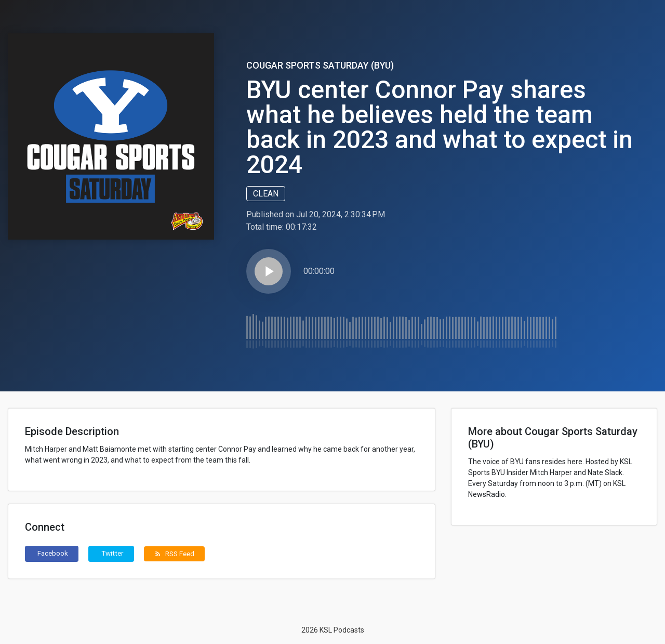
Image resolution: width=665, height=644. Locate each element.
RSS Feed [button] (174, 554)
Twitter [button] (112, 553)
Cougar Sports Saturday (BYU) (320, 65)
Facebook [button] (53, 553)
